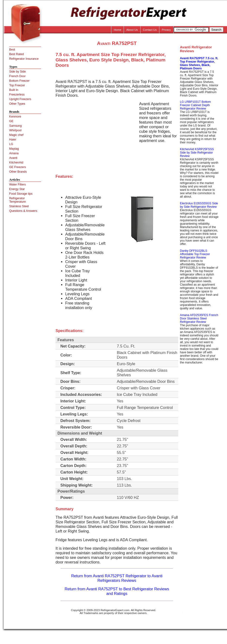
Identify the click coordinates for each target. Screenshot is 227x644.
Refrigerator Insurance (24, 59)
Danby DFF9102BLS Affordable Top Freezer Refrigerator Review (195, 254)
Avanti (13, 158)
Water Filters (18, 185)
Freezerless (17, 95)
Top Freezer (17, 85)
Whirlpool (15, 130)
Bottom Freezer (19, 81)
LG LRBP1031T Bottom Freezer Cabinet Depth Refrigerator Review (195, 105)
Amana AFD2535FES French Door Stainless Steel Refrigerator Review (199, 318)
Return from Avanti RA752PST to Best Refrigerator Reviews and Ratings (117, 591)
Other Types (17, 104)
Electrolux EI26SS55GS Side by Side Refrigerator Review (199, 205)
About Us (132, 30)
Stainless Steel (19, 206)
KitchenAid (16, 163)
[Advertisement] (96, 135)
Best (12, 50)
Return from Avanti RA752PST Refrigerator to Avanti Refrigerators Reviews (117, 578)
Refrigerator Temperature (18, 200)
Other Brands (18, 172)
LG (11, 144)
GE (11, 121)
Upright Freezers (20, 99)
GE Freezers (18, 167)
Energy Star (17, 189)
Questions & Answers (23, 211)
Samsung (15, 126)
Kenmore (15, 117)
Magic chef (16, 135)
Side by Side (18, 72)
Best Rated (17, 54)
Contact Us (150, 30)
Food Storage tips (21, 194)
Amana (14, 153)
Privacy (166, 30)
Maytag (14, 149)
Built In (14, 90)
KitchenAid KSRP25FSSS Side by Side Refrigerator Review (197, 153)
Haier (13, 140)
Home (117, 30)
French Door (17, 76)
